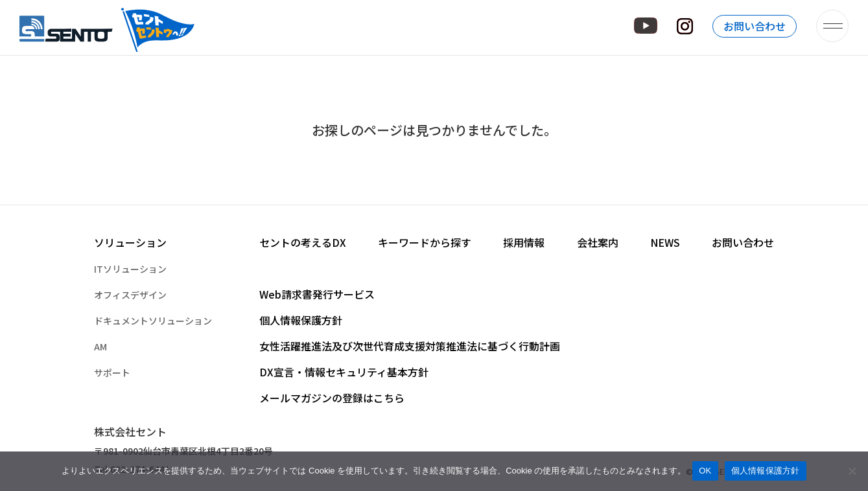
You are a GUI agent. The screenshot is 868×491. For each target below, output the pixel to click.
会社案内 (598, 242)
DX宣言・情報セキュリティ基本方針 (344, 372)
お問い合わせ (755, 26)
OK (705, 471)
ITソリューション (130, 269)
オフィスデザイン (130, 295)
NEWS (665, 242)
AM (100, 347)
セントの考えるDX (303, 242)
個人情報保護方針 (301, 320)
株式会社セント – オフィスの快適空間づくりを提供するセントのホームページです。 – (108, 26)
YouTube (646, 26)
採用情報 (524, 242)
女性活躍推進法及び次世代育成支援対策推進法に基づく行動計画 (410, 346)
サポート (112, 372)
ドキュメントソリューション (153, 321)
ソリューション (130, 242)
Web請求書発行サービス (317, 294)
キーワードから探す (425, 242)
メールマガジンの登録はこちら (332, 398)
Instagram (685, 26)
